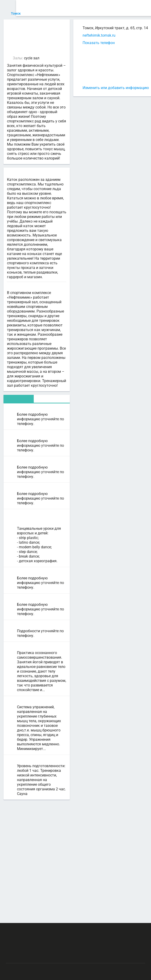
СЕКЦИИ (62, 8)
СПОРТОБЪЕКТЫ (121, 8)
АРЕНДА (78, 8)
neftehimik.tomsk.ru (80, 35)
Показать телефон (80, 43)
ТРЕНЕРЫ (96, 8)
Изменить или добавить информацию (97, 88)
